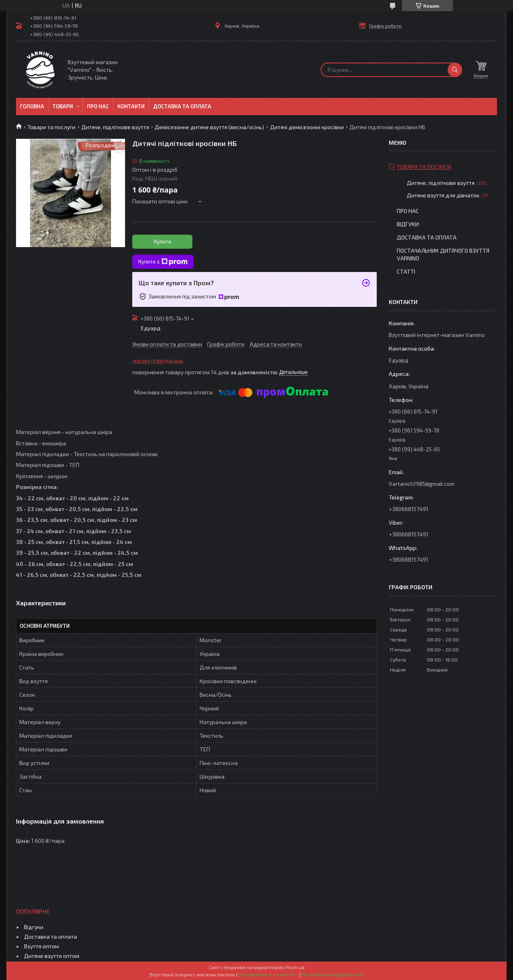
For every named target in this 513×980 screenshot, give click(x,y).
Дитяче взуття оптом (52, 956)
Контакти (131, 106)
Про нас (98, 106)
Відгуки (408, 224)
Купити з (163, 262)
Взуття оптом (41, 946)
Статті (406, 271)
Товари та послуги (51, 127)
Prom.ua (295, 967)
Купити (163, 241)
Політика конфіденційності (332, 974)
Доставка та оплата (182, 106)
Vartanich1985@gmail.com (422, 484)
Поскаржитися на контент (268, 974)
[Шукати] (455, 70)
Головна (32, 106)
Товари (63, 106)
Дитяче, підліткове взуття (115, 127)
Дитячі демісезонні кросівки (307, 127)
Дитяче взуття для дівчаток (443, 195)
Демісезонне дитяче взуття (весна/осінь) (209, 127)
